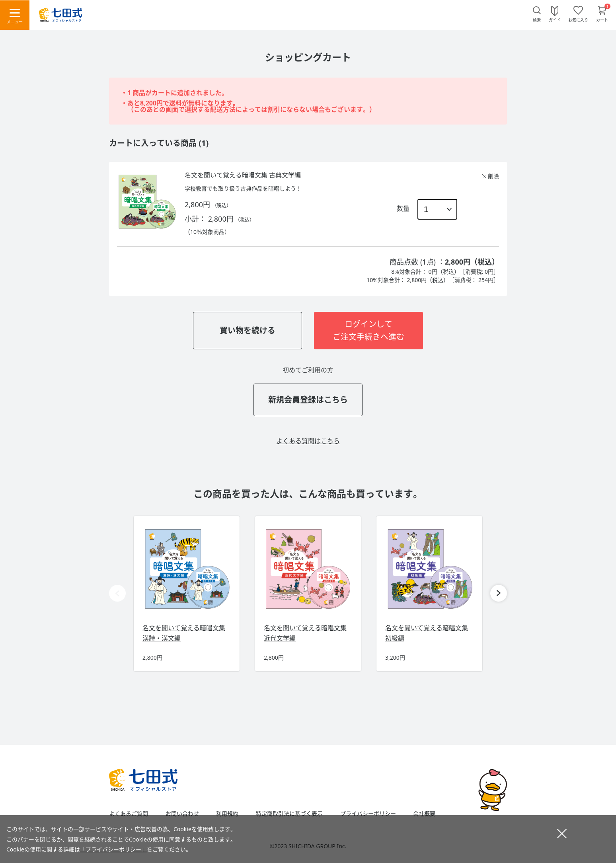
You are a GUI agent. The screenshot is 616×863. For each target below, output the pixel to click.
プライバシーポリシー (368, 814)
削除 (493, 176)
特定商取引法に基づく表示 (289, 814)
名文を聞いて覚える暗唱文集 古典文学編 (243, 175)
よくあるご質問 (129, 814)
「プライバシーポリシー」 (113, 849)
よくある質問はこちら (308, 441)
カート (602, 19)
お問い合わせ (182, 814)
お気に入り (578, 19)
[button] (499, 593)
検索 (537, 20)
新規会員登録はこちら (308, 400)
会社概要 (424, 814)
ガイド (555, 19)
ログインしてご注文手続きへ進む (368, 330)
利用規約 (227, 814)
